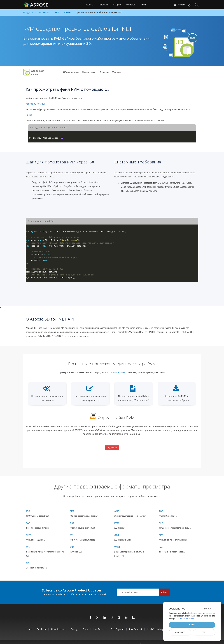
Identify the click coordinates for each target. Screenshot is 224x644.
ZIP (27, 559)
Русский (179, 5)
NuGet (29, 115)
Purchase (103, 5)
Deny (204, 632)
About (144, 5)
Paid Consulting (155, 625)
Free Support (117, 625)
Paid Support (136, 625)
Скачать (104, 72)
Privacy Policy (122, 640)
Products (89, 5)
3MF (72, 507)
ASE (161, 507)
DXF (72, 519)
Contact (144, 640)
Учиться (117, 72)
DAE (28, 519)
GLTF (28, 531)
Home (29, 625)
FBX (117, 519)
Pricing (74, 625)
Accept (192, 625)
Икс (161, 543)
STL (28, 543)
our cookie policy (187, 619)
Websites (131, 5)
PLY (161, 531)
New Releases (58, 625)
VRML (117, 543)
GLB (161, 519)
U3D (72, 543)
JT (71, 531)
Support (117, 5)
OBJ (117, 531)
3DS (28, 507)
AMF (117, 507)
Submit (164, 588)
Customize (180, 632)
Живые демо (89, 72)
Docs (85, 625)
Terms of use (134, 640)
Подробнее (112, 446)
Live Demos (99, 625)
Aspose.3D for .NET (35, 104)
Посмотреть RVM (118, 372)
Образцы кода (71, 72)
